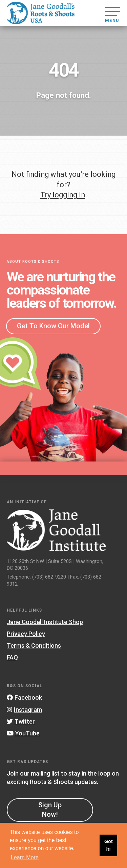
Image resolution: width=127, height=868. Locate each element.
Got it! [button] (109, 845)
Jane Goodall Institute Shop (45, 622)
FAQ (12, 657)
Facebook (24, 697)
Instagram (24, 710)
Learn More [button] (25, 857)
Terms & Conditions (34, 646)
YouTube (23, 733)
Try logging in (63, 195)
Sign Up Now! (50, 810)
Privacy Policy (26, 634)
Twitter (21, 721)
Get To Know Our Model (53, 326)
